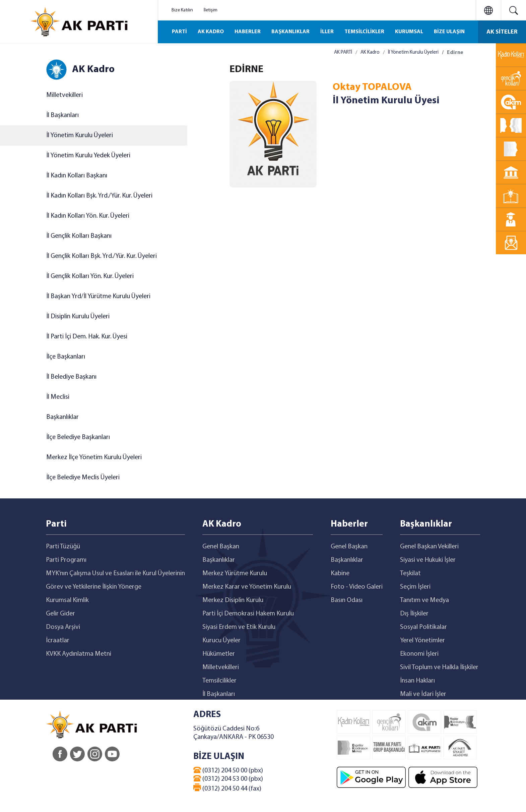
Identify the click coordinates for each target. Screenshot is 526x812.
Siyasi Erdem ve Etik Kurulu (239, 627)
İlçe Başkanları (66, 357)
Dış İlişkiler (414, 614)
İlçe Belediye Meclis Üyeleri (83, 478)
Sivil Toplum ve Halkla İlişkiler (439, 667)
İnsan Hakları (417, 681)
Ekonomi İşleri (419, 654)
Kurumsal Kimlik (67, 600)
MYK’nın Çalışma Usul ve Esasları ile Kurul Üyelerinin (115, 574)
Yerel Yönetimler (422, 641)
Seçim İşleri (415, 587)
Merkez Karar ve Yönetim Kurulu (247, 587)
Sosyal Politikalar (423, 627)
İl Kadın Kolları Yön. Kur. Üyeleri (88, 216)
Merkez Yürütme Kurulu (235, 574)
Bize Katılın (182, 10)
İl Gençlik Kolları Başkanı (79, 236)
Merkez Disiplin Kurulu (233, 600)
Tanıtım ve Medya (424, 600)
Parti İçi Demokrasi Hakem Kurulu (248, 614)
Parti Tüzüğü (63, 547)
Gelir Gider (60, 614)
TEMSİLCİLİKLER (364, 32)
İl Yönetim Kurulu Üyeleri (80, 136)
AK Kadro (370, 52)
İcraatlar (58, 641)
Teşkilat (410, 574)
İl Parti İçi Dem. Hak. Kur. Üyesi (87, 337)
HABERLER (248, 32)
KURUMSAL (409, 32)
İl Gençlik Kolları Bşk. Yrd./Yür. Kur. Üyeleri (102, 256)
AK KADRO (211, 32)
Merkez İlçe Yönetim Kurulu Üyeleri (94, 457)
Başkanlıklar (62, 417)
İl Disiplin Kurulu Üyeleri (78, 317)
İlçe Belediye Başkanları (78, 437)
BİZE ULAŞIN (449, 32)
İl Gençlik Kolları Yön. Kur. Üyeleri (90, 276)
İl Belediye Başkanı (71, 377)
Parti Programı (66, 560)
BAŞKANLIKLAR (290, 32)
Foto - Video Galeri (357, 587)
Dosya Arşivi (63, 627)
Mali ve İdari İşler (423, 694)
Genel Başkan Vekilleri (429, 547)
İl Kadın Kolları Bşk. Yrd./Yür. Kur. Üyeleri (99, 196)
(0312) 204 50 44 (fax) (227, 788)
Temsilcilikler (219, 681)
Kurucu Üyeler (221, 641)
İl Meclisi (58, 397)
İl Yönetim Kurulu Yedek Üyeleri (88, 156)
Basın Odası (347, 600)
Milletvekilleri (64, 95)
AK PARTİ (343, 52)
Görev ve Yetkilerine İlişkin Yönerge (94, 587)
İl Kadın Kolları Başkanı (77, 176)
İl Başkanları (62, 115)
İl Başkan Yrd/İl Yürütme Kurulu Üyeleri (98, 296)
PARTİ (179, 32)
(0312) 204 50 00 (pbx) (228, 770)
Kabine (340, 574)
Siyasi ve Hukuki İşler (428, 560)
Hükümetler (219, 654)
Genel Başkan (221, 547)
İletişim (211, 10)
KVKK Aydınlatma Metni (79, 654)
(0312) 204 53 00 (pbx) (228, 779)
